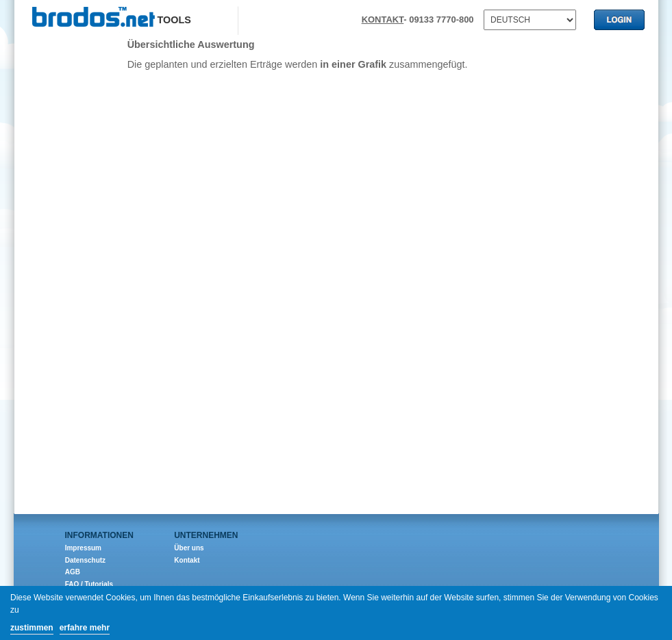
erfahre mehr (85, 628)
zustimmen (32, 628)
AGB (73, 572)
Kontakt (187, 560)
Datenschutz (85, 560)
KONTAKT (383, 20)
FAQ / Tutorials (89, 584)
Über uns (189, 548)
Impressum (83, 548)
